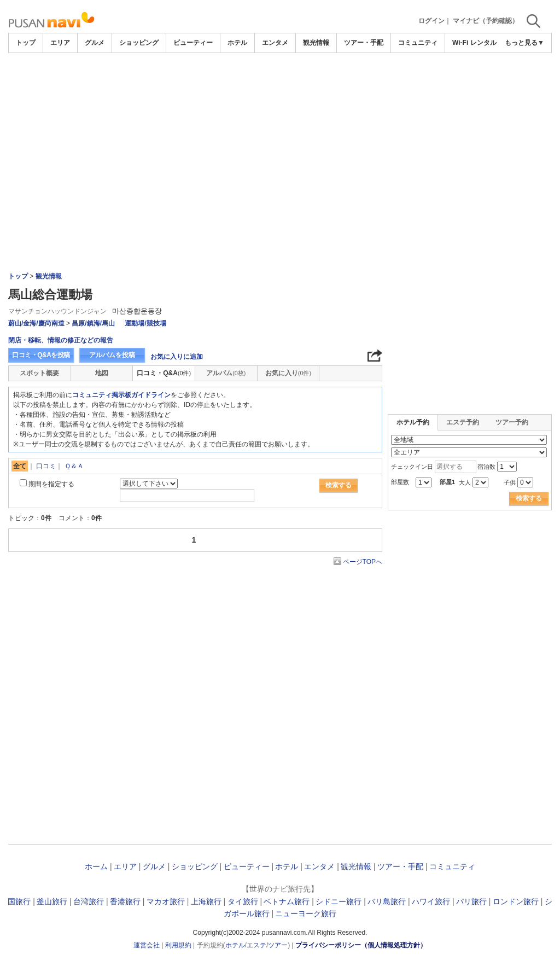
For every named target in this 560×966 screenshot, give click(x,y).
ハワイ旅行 (431, 901)
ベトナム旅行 (287, 901)
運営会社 (147, 945)
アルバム (226, 373)
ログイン (431, 21)
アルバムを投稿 (112, 355)
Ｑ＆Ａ (74, 466)
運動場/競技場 (145, 323)
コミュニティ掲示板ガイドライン (121, 395)
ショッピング (139, 43)
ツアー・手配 (364, 43)
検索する (339, 485)
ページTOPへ (363, 562)
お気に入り (288, 373)
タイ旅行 (243, 901)
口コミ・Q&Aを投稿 (41, 355)
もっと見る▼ (524, 43)
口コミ (46, 466)
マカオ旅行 (166, 901)
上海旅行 (206, 901)
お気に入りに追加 (177, 357)
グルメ (95, 43)
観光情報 (316, 43)
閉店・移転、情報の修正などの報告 (61, 340)
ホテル (237, 43)
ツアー (278, 945)
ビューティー (193, 43)
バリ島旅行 (387, 901)
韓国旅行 (15, 901)
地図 (102, 373)
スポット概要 (39, 373)
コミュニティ (418, 43)
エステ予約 (463, 422)
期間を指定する (51, 484)
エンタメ (275, 43)
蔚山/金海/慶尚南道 (36, 323)
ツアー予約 (512, 422)
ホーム (96, 866)
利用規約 (178, 945)
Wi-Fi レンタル (474, 43)
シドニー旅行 (339, 901)
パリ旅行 (471, 901)
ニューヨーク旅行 (306, 913)
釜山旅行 (52, 901)
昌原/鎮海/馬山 (93, 323)
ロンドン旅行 (516, 901)
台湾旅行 (89, 901)
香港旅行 (125, 901)
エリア (60, 43)
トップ (26, 43)
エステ (256, 945)
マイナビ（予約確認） (486, 21)
